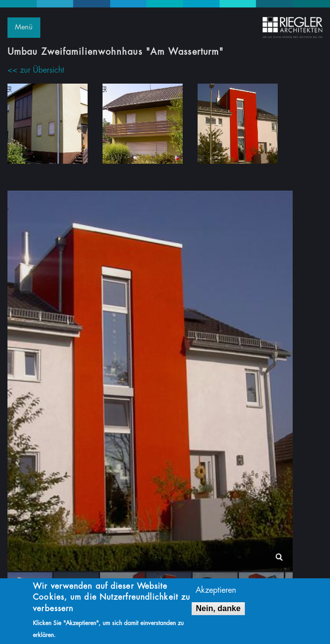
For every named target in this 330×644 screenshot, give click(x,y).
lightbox (279, 557)
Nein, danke (219, 610)
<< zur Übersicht (36, 70)
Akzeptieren (216, 592)
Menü (24, 27)
